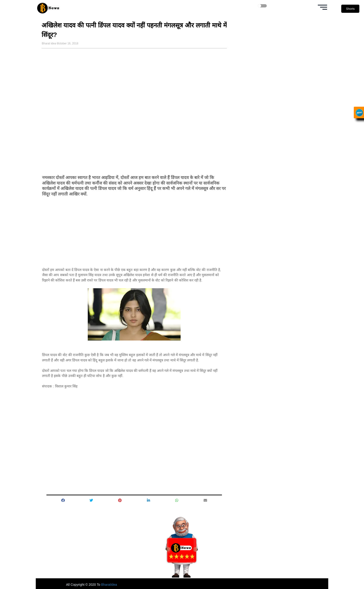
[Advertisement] (134, 113)
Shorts (350, 9)
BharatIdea (109, 585)
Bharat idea (49, 43)
